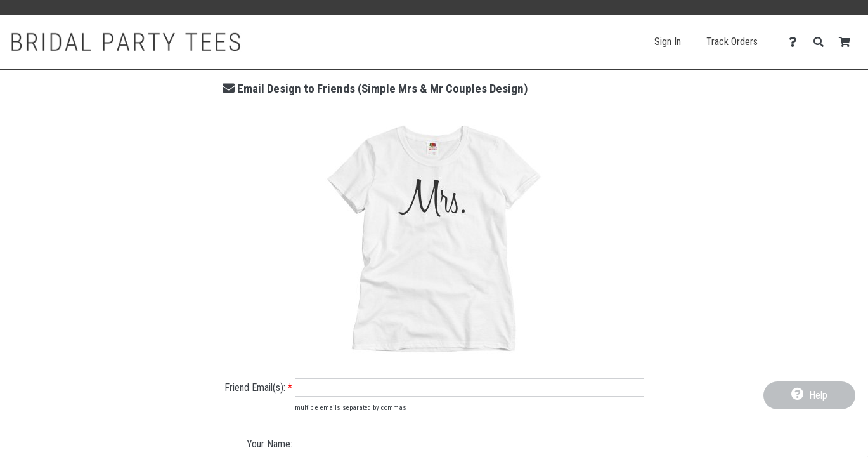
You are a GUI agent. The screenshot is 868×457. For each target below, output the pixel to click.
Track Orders (732, 42)
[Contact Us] (796, 42)
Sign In (668, 42)
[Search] (822, 42)
